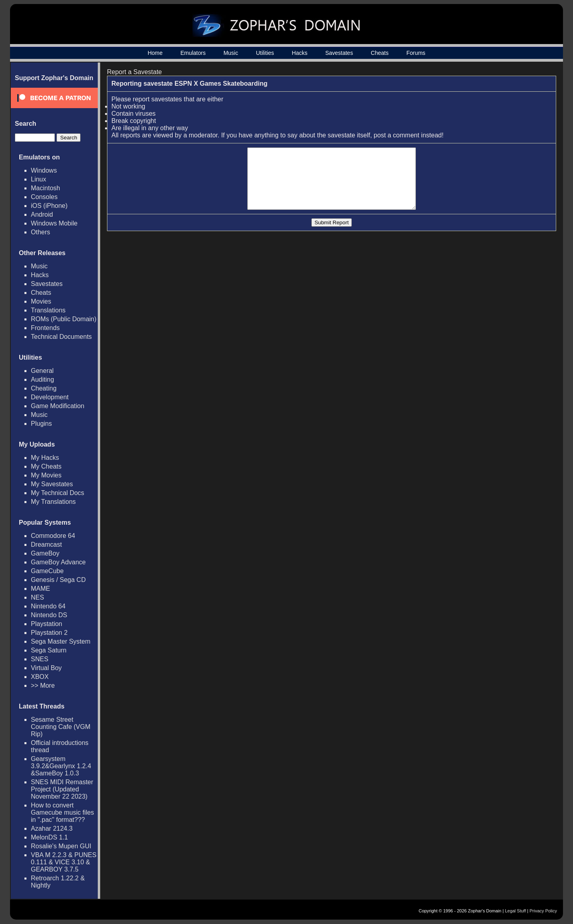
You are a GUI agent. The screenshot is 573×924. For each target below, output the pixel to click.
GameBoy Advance (58, 562)
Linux (38, 179)
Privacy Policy (543, 911)
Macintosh (45, 188)
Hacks (300, 53)
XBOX (40, 677)
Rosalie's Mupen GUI (61, 846)
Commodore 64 (53, 536)
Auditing (42, 379)
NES (37, 597)
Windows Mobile (54, 223)
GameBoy (45, 553)
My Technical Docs (58, 493)
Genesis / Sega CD (58, 580)
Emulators (193, 53)
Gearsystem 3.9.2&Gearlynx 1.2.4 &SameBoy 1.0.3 (61, 766)
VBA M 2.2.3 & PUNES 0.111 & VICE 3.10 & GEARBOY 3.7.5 (64, 862)
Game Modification (58, 406)
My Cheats (46, 466)
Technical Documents (61, 337)
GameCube (47, 571)
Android (42, 214)
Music (231, 53)
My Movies (46, 475)
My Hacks (45, 458)
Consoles (44, 197)
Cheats (379, 53)
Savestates (339, 53)
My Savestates (52, 484)
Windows (44, 170)
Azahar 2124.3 (52, 828)
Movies (41, 301)
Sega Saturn (49, 650)
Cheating (44, 388)
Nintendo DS (49, 615)
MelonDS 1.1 (49, 837)
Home (155, 53)
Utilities (265, 53)
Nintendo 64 (48, 606)
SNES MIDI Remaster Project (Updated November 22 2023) (62, 789)
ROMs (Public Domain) (64, 319)
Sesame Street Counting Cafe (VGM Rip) (61, 727)
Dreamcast (46, 545)
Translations (48, 310)
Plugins (41, 424)
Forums (416, 53)
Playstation (46, 624)
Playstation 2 (49, 633)
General (42, 371)
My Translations (53, 502)
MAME (40, 589)
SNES (40, 659)
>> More (43, 685)
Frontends (45, 328)
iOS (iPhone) (49, 206)
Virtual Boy (46, 668)
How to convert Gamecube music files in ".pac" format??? (62, 812)
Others (40, 232)
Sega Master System (61, 641)
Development (50, 397)
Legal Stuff (515, 911)
